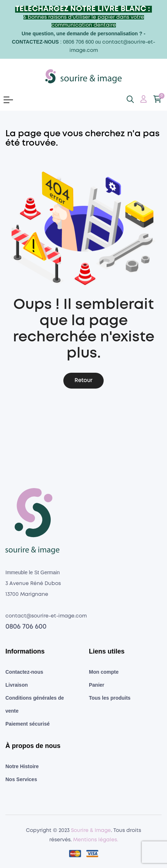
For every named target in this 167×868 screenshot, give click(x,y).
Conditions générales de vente (35, 704)
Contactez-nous (24, 672)
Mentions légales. (96, 840)
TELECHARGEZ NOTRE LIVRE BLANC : (83, 9)
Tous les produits (110, 698)
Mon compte (104, 672)
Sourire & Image (91, 831)
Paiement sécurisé (28, 724)
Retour (83, 381)
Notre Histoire (22, 766)
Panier (97, 685)
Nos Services (21, 779)
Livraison (17, 685)
